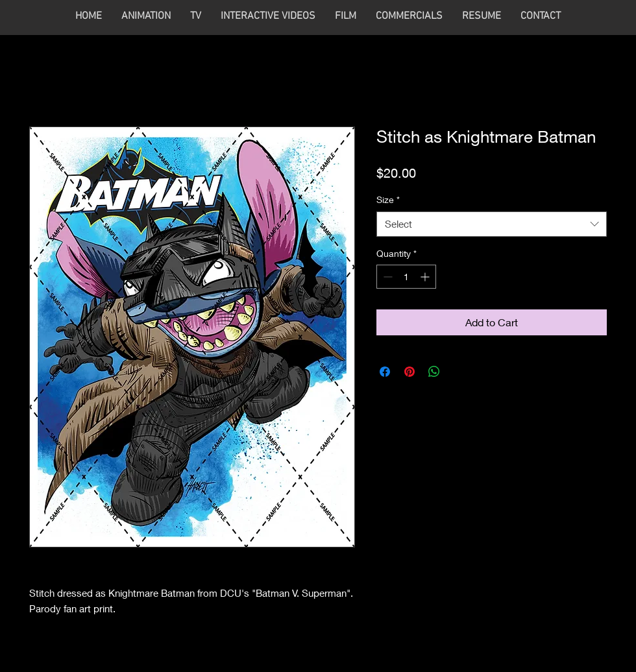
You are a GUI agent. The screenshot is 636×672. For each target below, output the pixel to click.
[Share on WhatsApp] (434, 372)
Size (388, 199)
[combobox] (492, 224)
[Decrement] (386, 277)
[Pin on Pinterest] (410, 372)
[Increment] (426, 277)
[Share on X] (459, 372)
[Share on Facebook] (385, 372)
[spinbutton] (406, 277)
